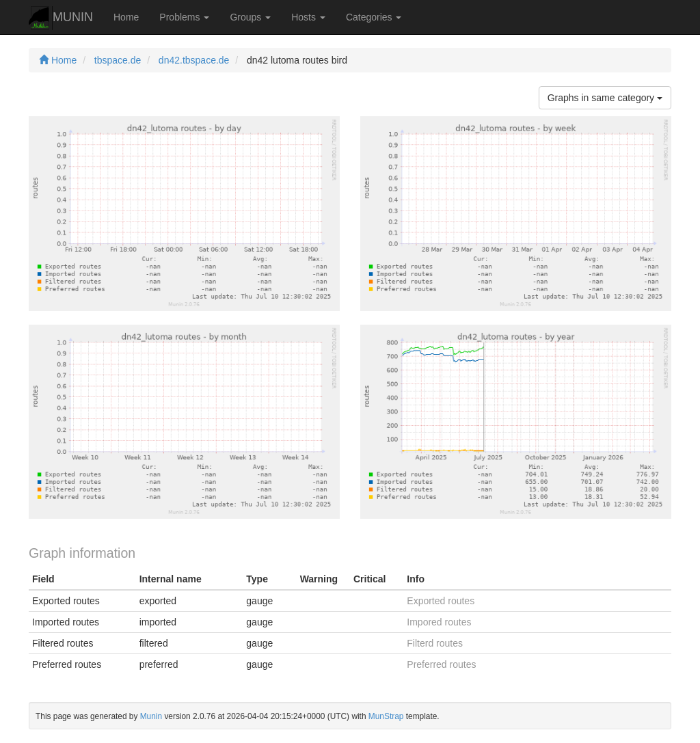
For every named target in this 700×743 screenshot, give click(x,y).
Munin (151, 716)
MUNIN (61, 18)
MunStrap (386, 716)
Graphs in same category (605, 98)
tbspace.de (118, 60)
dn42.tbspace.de (194, 60)
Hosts (308, 17)
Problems (184, 17)
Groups (250, 17)
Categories (374, 17)
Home (126, 17)
